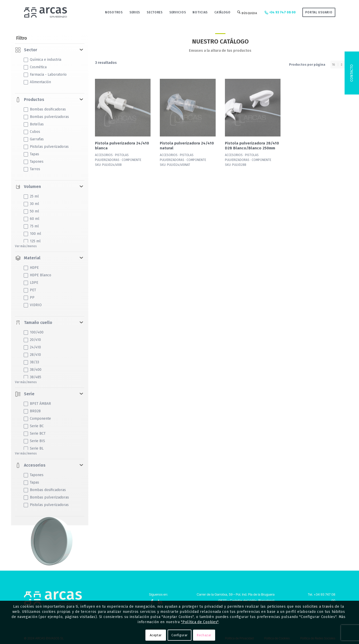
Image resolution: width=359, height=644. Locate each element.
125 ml (32, 241)
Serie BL (34, 448)
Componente (37, 419)
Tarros (32, 169)
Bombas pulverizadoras (46, 117)
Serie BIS (34, 441)
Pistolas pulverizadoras (46, 147)
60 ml (32, 219)
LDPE (31, 283)
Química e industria (42, 60)
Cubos (32, 132)
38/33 (31, 362)
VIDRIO (33, 305)
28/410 (32, 355)
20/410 (32, 340)
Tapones (34, 162)
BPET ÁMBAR (37, 404)
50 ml (31, 211)
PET (30, 290)
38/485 (32, 377)
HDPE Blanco (37, 275)
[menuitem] (114, 12)
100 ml (32, 234)
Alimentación (37, 82)
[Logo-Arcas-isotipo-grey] (45, 12)
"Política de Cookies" (200, 622)
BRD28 (32, 411)
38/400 (33, 370)
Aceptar (156, 635)
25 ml (31, 196)
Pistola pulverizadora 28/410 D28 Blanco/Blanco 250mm (252, 146)
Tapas (31, 154)
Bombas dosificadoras (45, 109)
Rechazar (204, 635)
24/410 (32, 347)
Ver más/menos (26, 246)
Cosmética (35, 67)
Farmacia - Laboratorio (45, 75)
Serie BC (34, 426)
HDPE (31, 268)
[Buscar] (247, 12)
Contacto (352, 73)
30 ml (31, 204)
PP (29, 298)
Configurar (179, 635)
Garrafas (34, 139)
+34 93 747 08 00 (280, 13)
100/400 (34, 332)
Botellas (34, 124)
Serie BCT (35, 433)
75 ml (31, 226)
